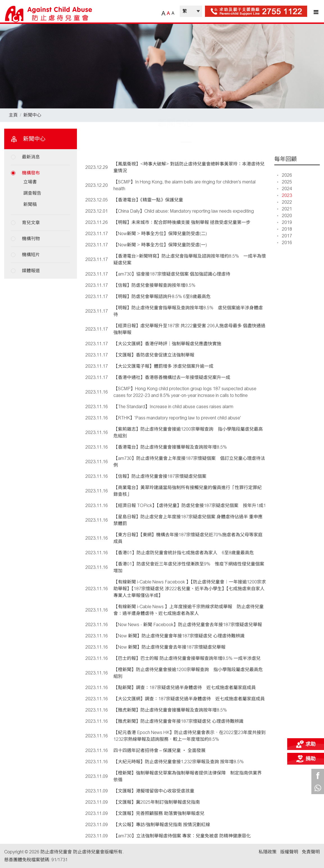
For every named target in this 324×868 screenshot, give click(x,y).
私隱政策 (268, 852)
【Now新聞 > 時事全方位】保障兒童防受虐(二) (160, 234)
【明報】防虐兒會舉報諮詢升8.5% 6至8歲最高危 (162, 296)
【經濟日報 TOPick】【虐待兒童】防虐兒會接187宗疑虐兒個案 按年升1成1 (190, 505)
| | (191, 11)
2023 (285, 195)
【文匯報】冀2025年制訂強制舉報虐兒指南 (157, 802)
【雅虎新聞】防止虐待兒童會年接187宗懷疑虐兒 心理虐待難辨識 (178, 721)
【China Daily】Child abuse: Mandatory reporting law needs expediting (184, 211)
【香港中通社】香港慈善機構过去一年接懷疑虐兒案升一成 (172, 377)
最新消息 (31, 157)
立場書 (30, 182)
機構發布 (31, 173)
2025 (285, 182)
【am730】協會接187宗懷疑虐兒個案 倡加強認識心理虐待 (172, 274)
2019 (285, 222)
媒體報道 (31, 271)
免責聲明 (311, 852)
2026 (285, 175)
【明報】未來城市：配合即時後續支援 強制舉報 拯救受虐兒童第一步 (182, 222)
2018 (285, 229)
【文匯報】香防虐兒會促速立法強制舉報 (154, 355)
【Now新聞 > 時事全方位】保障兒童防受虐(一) (160, 245)
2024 (285, 189)
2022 (285, 202)
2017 (285, 236)
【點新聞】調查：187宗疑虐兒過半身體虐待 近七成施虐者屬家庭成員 (185, 688)
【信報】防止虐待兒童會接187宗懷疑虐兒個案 (160, 476)
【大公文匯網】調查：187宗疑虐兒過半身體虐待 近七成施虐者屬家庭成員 (189, 699)
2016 (285, 243)
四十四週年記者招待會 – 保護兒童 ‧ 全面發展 (160, 750)
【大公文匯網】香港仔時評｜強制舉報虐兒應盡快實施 (167, 344)
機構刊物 (31, 239)
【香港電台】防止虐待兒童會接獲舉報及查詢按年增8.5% (170, 447)
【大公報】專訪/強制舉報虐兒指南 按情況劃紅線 (162, 825)
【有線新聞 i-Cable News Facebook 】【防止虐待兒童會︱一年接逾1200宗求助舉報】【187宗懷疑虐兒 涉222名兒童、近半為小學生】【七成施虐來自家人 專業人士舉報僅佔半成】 (190, 589)
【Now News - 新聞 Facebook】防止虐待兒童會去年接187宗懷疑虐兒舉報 (188, 625)
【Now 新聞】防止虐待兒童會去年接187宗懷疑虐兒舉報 (169, 647)
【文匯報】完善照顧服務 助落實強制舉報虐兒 (159, 813)
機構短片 (31, 255)
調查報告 (32, 193)
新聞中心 (32, 115)
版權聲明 (289, 852)
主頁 (13, 115)
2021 (285, 209)
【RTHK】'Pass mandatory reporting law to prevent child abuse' (177, 418)
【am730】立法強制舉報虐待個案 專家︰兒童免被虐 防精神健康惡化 (182, 836)
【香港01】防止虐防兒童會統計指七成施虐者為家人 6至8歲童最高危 (184, 553)
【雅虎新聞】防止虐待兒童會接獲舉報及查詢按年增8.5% (170, 710)
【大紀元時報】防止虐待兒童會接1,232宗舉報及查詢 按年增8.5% (179, 762)
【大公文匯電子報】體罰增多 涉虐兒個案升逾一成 (163, 366)
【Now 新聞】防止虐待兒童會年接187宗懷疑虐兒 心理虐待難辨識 (179, 636)
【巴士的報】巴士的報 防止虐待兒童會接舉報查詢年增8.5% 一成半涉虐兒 (187, 658)
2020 (285, 216)
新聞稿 (30, 204)
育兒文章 (31, 223)
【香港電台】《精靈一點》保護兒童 (148, 200)
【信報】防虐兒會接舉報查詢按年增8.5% (154, 285)
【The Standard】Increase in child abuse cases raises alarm (173, 407)
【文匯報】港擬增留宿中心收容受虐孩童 (154, 791)
